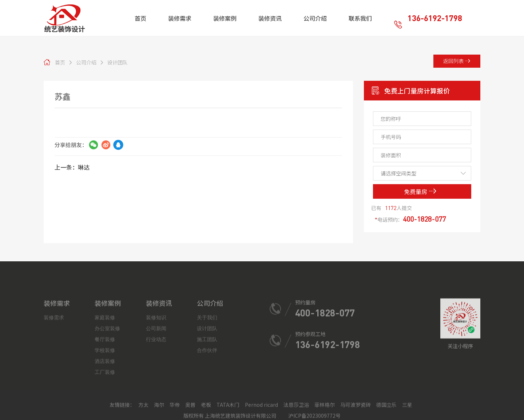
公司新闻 (156, 365)
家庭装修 (105, 354)
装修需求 (54, 354)
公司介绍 (82, 62)
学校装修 (105, 387)
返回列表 (457, 61)
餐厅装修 (105, 376)
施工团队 (207, 376)
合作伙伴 (207, 387)
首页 (60, 62)
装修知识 (156, 354)
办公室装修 (107, 365)
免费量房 (420, 191)
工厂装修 (105, 408)
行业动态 (156, 376)
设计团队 (114, 62)
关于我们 (207, 354)
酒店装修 (105, 397)
